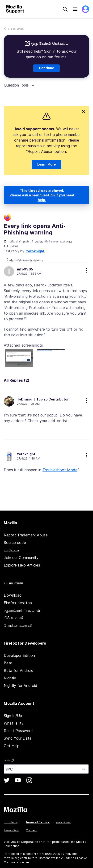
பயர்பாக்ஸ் (16, 29)
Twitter (7, 780)
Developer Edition (19, 655)
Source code (15, 543)
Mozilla (16, 810)
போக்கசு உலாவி (18, 625)
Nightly (10, 678)
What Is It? (14, 723)
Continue (46, 68)
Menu (75, 9)
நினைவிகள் (12, 830)
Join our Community (21, 558)
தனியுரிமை (63, 822)
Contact (31, 830)
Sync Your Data (18, 738)
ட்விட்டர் (11, 550)
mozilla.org (12, 822)
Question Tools (16, 85)
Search (65, 9)
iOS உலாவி (14, 618)
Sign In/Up (13, 716)
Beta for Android (19, 670)
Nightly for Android (21, 686)
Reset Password (18, 731)
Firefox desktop (18, 603)
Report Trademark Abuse (26, 535)
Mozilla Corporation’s (25, 842)
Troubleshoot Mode (60, 470)
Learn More (46, 165)
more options (86, 270)
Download (13, 595)
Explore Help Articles (22, 565)
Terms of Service (38, 822)
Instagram (29, 780)
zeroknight (35, 251)
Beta (8, 663)
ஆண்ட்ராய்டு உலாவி (22, 610)
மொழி (9, 760)
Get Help (12, 746)
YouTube (18, 780)
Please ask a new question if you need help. (42, 197)
